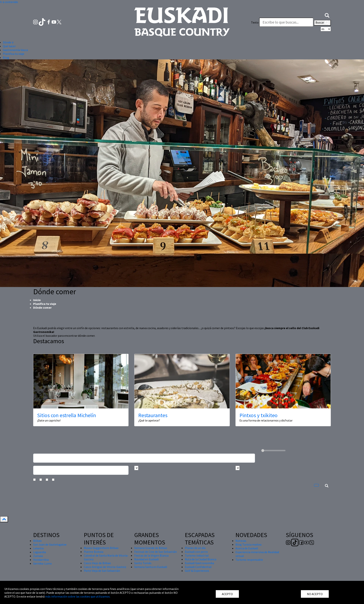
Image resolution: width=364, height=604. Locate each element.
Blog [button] (6, 57)
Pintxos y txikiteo (258, 415)
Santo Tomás (143, 563)
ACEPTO (227, 594)
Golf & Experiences (197, 571)
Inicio (37, 300)
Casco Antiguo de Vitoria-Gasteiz (105, 567)
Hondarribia (41, 560)
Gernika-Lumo (42, 563)
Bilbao (37, 541)
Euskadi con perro (196, 552)
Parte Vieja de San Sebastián (102, 571)
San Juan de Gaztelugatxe (50, 544)
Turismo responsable (249, 560)
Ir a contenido (9, 2)
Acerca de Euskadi (247, 548)
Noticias (241, 541)
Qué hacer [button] (9, 46)
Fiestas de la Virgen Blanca (151, 555)
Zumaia (38, 556)
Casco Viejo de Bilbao (97, 563)
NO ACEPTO (315, 594)
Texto (255, 22)
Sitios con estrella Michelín (67, 415)
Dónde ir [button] (8, 42)
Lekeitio (38, 548)
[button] (327, 15)
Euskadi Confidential (198, 567)
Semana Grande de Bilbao (151, 548)
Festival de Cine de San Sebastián (155, 552)
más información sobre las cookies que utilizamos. (78, 596)
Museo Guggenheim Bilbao (101, 548)
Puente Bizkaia (94, 552)
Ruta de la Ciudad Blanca (201, 559)
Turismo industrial (197, 555)
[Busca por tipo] (238, 468)
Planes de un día (195, 548)
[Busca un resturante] (144, 458)
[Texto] (286, 22)
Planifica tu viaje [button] (14, 54)
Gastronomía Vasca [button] (15, 50)
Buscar (322, 23)
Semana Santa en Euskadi (151, 567)
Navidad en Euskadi (146, 559)
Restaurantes (153, 415)
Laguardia (40, 552)
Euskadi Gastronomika (199, 563)
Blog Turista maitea (248, 544)
